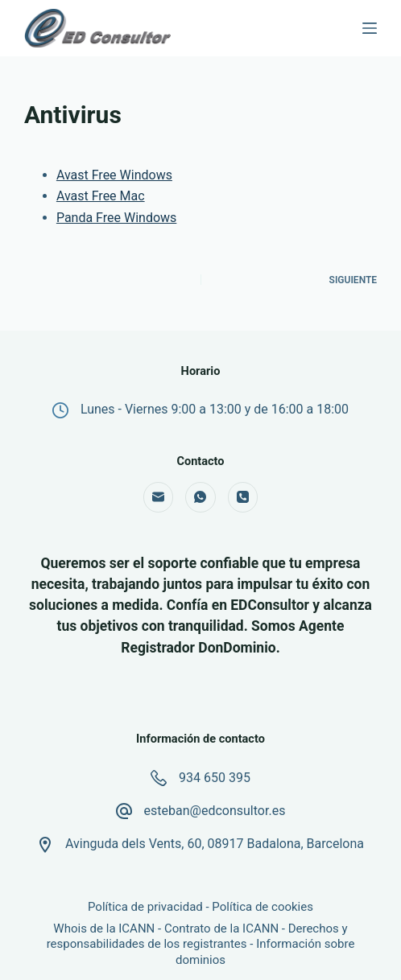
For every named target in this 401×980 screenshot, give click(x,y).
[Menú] (370, 28)
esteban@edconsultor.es (215, 811)
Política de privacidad (145, 907)
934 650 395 (215, 778)
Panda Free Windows (116, 218)
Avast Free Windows (114, 175)
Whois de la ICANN (104, 929)
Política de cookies (263, 907)
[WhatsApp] (200, 497)
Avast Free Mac (101, 196)
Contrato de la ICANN (221, 929)
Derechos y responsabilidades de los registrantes (197, 937)
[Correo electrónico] (159, 497)
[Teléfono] (243, 497)
